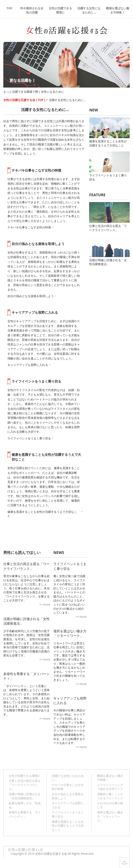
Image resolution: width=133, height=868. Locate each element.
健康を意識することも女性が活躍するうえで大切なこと (46, 457)
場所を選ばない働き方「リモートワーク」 (70, 633)
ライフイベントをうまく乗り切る (36, 381)
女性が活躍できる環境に (60, 10)
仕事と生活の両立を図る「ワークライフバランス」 (109, 217)
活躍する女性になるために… (89, 10)
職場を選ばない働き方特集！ (117, 10)
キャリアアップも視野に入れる (35, 312)
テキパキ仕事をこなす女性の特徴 (36, 170)
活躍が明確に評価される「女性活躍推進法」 (109, 251)
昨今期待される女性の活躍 (32, 10)
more (47, 604)
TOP (10, 8)
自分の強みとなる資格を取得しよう (38, 244)
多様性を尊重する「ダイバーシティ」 (25, 814)
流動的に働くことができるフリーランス (110, 796)
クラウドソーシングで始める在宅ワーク (110, 787)
